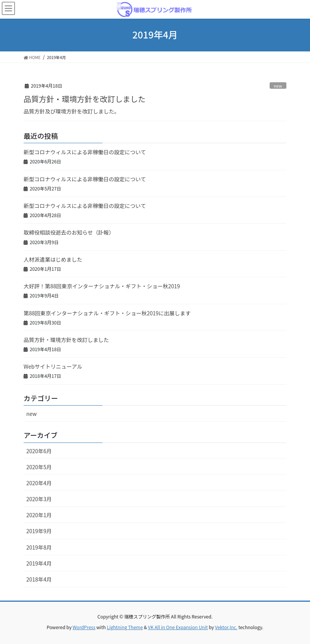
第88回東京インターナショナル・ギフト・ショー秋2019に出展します (107, 313)
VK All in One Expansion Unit (178, 627)
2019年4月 (39, 563)
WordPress (84, 627)
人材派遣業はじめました (53, 259)
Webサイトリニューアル (53, 366)
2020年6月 (39, 451)
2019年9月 (39, 531)
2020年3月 (39, 499)
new (278, 86)
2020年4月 (39, 483)
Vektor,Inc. (226, 627)
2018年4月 (39, 579)
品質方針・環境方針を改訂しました (85, 99)
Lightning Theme (125, 627)
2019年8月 (39, 547)
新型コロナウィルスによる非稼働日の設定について (85, 152)
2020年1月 (39, 515)
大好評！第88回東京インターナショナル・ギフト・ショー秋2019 (102, 286)
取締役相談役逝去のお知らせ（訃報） (69, 232)
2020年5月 (39, 467)
